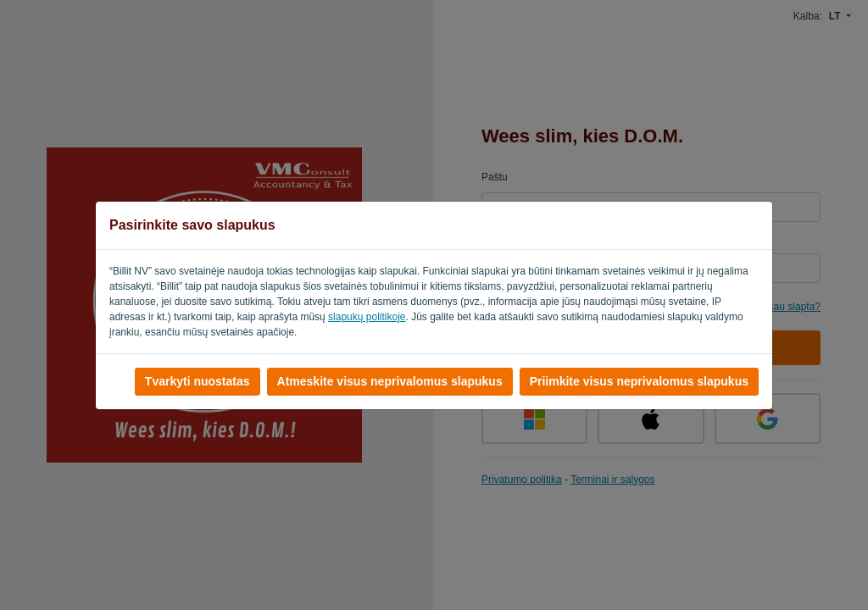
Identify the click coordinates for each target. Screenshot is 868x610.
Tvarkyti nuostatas (198, 381)
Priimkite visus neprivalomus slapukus (639, 381)
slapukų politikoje (367, 317)
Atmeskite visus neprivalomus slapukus (390, 381)
